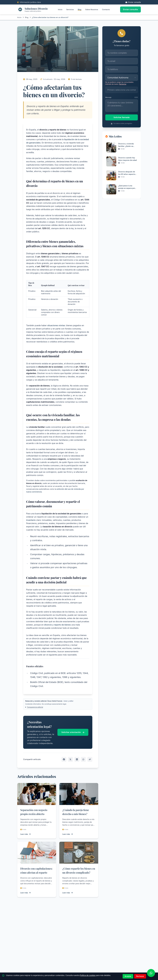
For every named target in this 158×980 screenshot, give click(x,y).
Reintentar (123, 84)
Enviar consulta (130, 9)
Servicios (70, 9)
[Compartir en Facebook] (64, 759)
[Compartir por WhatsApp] (83, 759)
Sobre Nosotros (92, 9)
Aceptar (128, 976)
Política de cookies (88, 975)
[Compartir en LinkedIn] (77, 759)
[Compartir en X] (70, 759)
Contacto (106, 9)
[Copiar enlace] (90, 759)
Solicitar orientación (73, 732)
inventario (31, 520)
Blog (80, 9)
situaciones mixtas (56, 325)
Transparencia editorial (35, 707)
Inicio (60, 9)
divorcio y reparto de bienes (58, 625)
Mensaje (108, 97)
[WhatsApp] (151, 973)
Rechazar (140, 976)
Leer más (25, 834)
